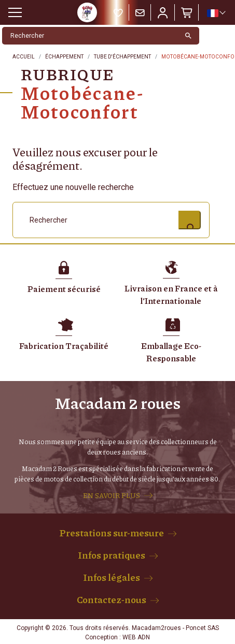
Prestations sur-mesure (112, 533)
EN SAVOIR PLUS (112, 495)
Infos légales (112, 577)
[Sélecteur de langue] (216, 13)
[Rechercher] (90, 36)
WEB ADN (136, 637)
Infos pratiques (112, 555)
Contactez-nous (112, 599)
